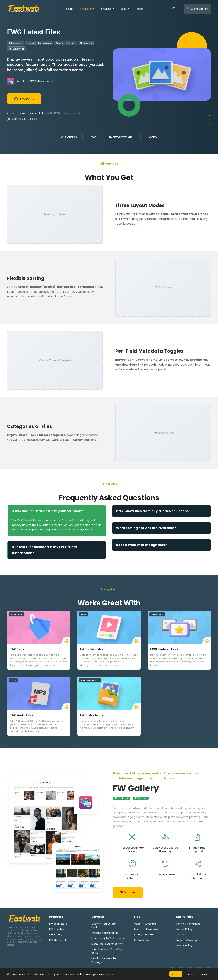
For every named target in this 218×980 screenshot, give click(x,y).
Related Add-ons (121, 137)
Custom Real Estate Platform (104, 926)
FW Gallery (136, 788)
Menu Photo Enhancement (108, 944)
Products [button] (85, 9)
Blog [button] (124, 9)
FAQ (93, 137)
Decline (191, 974)
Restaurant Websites (146, 929)
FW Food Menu (58, 929)
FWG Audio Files (21, 715)
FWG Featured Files (164, 649)
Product (151, 137)
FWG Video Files (92, 649)
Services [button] (106, 9)
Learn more (205, 974)
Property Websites (145, 924)
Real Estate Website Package (104, 960)
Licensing (181, 935)
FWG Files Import (92, 715)
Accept (176, 974)
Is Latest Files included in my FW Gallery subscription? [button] (44, 550)
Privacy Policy (184, 946)
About (140, 9)
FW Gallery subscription (52, 525)
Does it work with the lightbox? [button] (141, 545)
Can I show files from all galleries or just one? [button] (153, 511)
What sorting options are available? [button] (146, 528)
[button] (174, 9)
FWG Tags (17, 649)
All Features (69, 137)
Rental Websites (143, 940)
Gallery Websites (144, 935)
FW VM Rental (57, 940)
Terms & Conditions (188, 924)
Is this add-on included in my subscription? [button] (47, 511)
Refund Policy (184, 929)
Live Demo (24, 99)
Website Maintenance (105, 933)
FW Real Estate (58, 924)
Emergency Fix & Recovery (108, 938)
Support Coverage (187, 940)
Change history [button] (73, 113)
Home (70, 9)
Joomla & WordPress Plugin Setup (108, 951)
